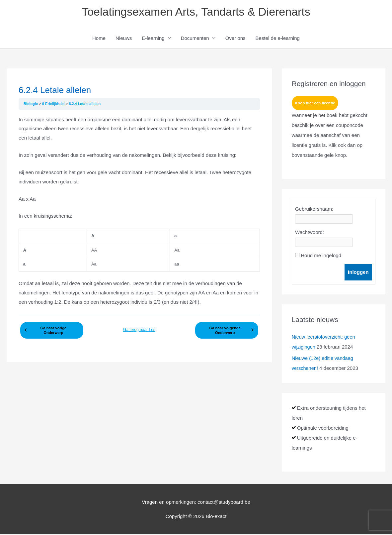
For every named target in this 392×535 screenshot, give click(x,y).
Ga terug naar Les (139, 329)
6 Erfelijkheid (55, 104)
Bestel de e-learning (278, 39)
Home (99, 39)
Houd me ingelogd (321, 256)
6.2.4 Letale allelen (86, 104)
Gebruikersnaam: (314, 210)
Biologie (32, 104)
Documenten (195, 39)
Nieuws (124, 39)
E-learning (153, 39)
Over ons (235, 39)
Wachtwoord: (310, 233)
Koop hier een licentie (316, 104)
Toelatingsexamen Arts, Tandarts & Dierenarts (196, 12)
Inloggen (358, 273)
